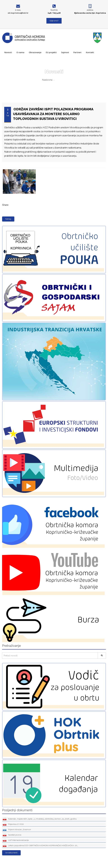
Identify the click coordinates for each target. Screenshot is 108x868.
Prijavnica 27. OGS (13, 824)
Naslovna (47, 80)
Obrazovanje (35, 52)
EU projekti (51, 52)
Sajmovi (65, 52)
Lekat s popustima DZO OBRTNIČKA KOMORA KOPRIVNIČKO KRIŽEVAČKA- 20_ (40, 846)
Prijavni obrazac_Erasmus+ (17, 830)
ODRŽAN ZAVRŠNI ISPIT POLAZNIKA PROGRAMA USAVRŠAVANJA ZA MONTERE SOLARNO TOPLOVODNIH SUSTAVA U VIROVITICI (53, 114)
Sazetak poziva (12, 835)
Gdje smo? (54, 21)
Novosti (8, 52)
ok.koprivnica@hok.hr (18, 13)
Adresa (90, 10)
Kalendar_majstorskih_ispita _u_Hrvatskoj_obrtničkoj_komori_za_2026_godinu (40, 819)
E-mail (18, 10)
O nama (20, 52)
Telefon (54, 10)
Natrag (8, 219)
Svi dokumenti (11, 853)
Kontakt (90, 52)
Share (5, 205)
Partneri (77, 52)
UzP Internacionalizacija (16, 840)
